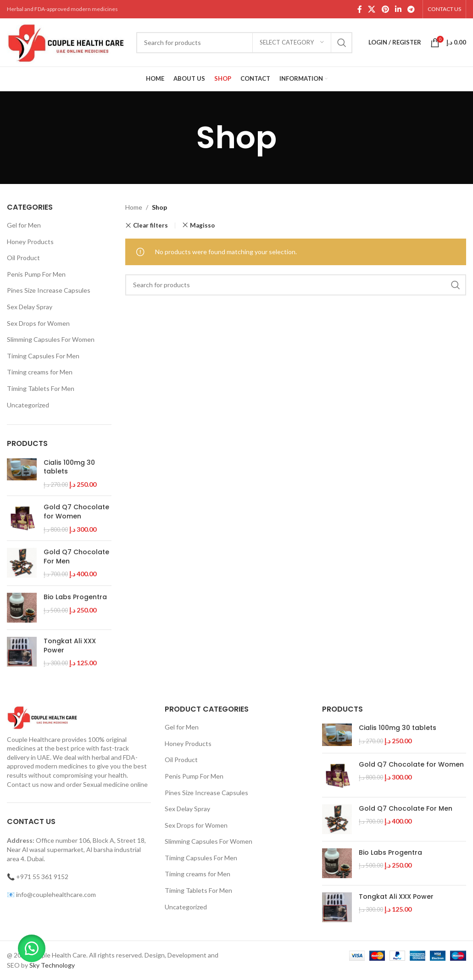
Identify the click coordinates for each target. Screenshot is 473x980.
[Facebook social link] (359, 9)
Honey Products (30, 242)
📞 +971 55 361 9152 (38, 877)
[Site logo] (67, 42)
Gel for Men (24, 225)
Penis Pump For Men (36, 274)
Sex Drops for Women (38, 323)
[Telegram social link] (411, 9)
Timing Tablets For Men (41, 388)
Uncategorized (28, 405)
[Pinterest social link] (385, 9)
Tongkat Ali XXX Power (70, 646)
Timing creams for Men (40, 372)
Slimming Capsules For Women (51, 339)
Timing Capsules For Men (43, 356)
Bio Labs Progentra (75, 597)
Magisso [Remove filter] (202, 225)
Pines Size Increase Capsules (49, 290)
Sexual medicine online (115, 784)
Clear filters (150, 226)
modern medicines (61, 766)
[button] (32, 948)
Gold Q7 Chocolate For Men (76, 557)
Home (134, 207)
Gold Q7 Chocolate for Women (76, 512)
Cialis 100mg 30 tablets (69, 467)
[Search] (244, 43)
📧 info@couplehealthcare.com (51, 894)
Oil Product (23, 258)
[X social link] (372, 9)
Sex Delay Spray (30, 307)
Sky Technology (52, 965)
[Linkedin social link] (398, 9)
